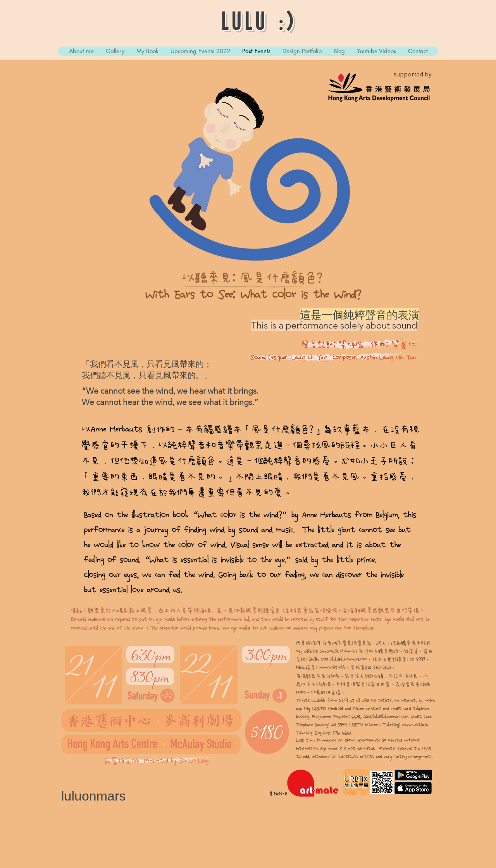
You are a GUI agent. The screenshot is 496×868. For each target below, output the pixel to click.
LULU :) (259, 23)
